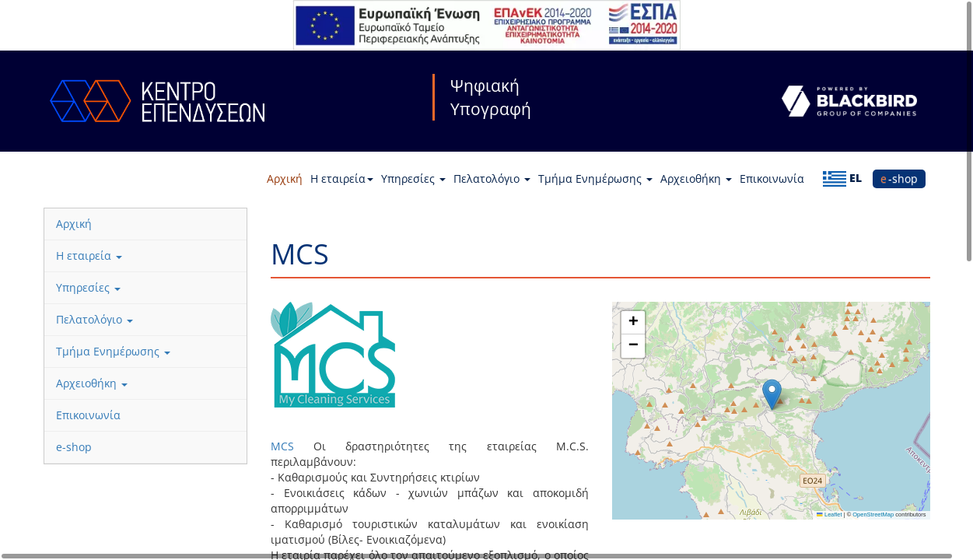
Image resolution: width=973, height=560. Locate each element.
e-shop (899, 178)
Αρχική (285, 178)
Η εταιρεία (342, 178)
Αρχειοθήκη (696, 178)
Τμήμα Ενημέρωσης (595, 178)
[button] (772, 395)
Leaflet (829, 514)
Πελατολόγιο (492, 178)
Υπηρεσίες (413, 178)
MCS (282, 446)
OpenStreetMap (873, 514)
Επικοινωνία (772, 178)
